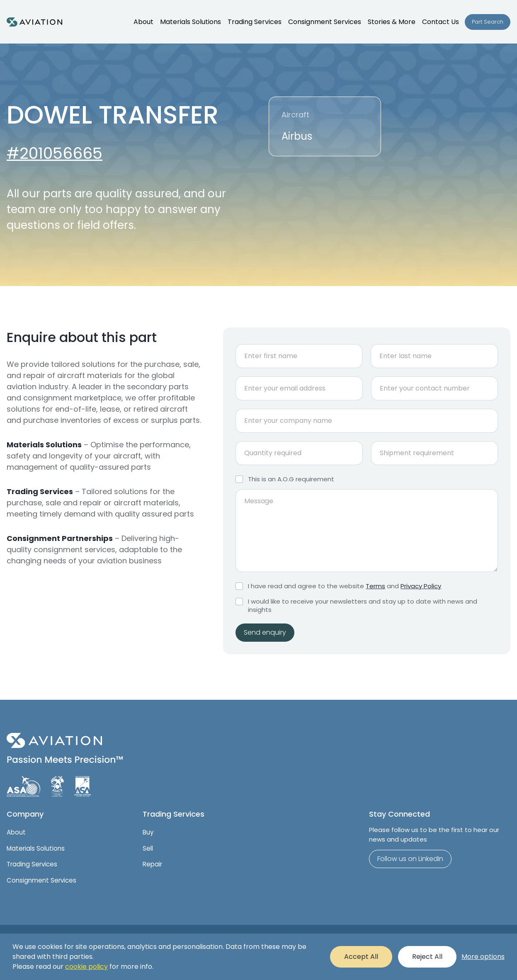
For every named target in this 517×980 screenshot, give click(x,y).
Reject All (427, 957)
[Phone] (434, 388)
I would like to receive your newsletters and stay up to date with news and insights (363, 605)
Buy (148, 832)
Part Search (488, 22)
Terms (375, 586)
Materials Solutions (36, 848)
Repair (152, 864)
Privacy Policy (421, 586)
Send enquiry (265, 632)
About (16, 832)
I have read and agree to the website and (345, 586)
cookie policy (86, 967)
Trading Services (32, 864)
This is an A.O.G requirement (291, 479)
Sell (148, 848)
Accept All (361, 957)
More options (483, 957)
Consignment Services (41, 880)
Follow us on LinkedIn (410, 859)
